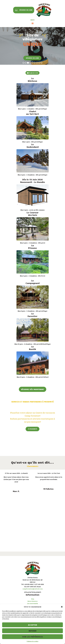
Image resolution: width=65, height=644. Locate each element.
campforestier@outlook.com (33, 589)
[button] (62, 607)
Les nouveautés (32, 603)
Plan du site (32, 73)
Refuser (33, 631)
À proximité (33, 429)
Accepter (33, 625)
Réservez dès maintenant (33, 389)
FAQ (33, 599)
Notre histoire (32, 601)
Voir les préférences (33, 637)
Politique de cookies (33, 641)
